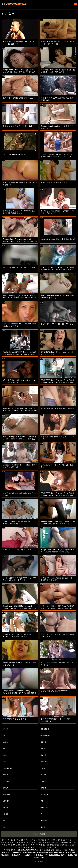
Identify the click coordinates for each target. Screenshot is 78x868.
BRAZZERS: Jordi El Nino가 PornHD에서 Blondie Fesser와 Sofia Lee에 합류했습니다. (58, 270)
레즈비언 (43, 755)
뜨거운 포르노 (35, 840)
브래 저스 (5, 729)
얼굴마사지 (6, 801)
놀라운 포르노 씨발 (46, 842)
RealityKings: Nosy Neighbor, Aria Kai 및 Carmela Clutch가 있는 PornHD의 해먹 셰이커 (20, 411)
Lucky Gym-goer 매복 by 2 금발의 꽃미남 (58, 239)
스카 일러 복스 (45, 794)
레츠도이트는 (6, 794)
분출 (4, 821)
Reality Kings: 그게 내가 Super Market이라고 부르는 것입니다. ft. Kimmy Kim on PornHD (20, 354)
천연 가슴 (5, 807)
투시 (42, 814)
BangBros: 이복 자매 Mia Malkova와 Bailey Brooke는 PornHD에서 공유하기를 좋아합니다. (19, 608)
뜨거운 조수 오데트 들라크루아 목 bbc (18, 98)
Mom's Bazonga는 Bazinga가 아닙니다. (19, 267)
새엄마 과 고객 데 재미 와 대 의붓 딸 (17, 550)
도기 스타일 (6, 781)
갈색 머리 (43, 775)
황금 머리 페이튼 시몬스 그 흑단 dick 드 (19, 126)
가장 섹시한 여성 (66, 842)
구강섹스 (43, 781)
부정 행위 (5, 814)
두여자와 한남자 (7, 768)
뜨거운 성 (11, 840)
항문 (4, 736)
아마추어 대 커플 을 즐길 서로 (15, 719)
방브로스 (5, 742)
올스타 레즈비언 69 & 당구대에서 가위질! (57, 408)
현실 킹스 (43, 749)
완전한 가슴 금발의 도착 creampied (55, 691)
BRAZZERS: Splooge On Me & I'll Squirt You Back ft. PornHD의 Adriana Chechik (20, 297)
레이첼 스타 (44, 807)
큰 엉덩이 (5, 788)
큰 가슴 (5, 755)
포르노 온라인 (39, 834)
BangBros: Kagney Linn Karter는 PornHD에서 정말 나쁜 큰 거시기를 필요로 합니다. (20, 693)
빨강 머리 (43, 827)
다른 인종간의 (45, 729)
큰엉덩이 (5, 775)
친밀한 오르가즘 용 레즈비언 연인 (54, 183)
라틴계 (5, 827)
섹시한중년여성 (45, 736)
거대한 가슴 (44, 821)
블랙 (4, 749)
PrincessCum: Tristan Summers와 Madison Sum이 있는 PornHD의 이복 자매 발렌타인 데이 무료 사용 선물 (20, 241)
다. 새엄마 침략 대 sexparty (14, 154)
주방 (42, 801)
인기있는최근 (44, 762)
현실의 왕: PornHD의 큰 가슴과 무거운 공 (57, 324)
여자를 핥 (43, 788)
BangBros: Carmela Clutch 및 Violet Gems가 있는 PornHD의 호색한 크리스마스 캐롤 (19, 72)
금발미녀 (43, 742)
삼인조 (5, 762)
